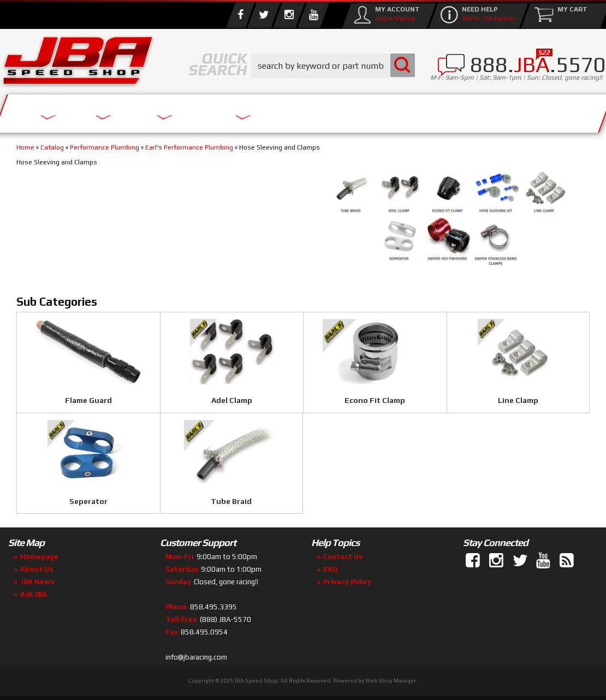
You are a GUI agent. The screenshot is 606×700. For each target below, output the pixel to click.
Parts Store (272, 111)
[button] (333, 66)
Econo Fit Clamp (375, 400)
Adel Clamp (232, 400)
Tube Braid (231, 501)
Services (60, 111)
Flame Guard (88, 400)
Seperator (88, 501)
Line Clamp (518, 400)
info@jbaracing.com (196, 657)
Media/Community (412, 111)
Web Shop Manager (391, 681)
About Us (160, 111)
